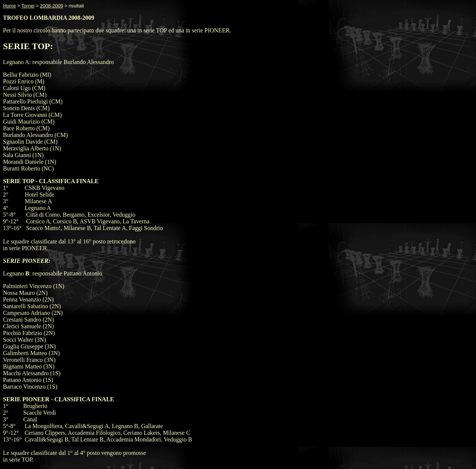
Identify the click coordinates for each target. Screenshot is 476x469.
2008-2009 (52, 6)
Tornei (28, 6)
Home (9, 6)
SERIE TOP (27, 46)
